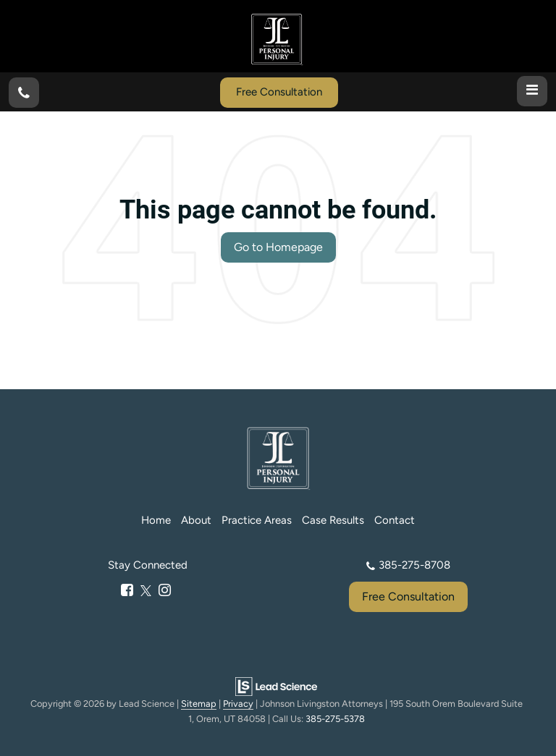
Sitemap (199, 704)
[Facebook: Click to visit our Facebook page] (127, 591)
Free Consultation (279, 92)
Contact (395, 520)
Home (156, 520)
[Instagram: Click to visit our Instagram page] (165, 591)
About (196, 520)
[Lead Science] (276, 685)
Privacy (238, 704)
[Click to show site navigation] (532, 91)
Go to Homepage (278, 247)
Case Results (333, 520)
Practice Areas (257, 520)
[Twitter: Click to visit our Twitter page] (146, 591)
